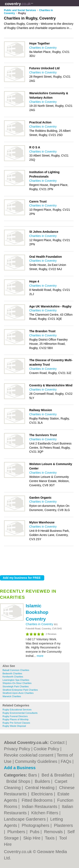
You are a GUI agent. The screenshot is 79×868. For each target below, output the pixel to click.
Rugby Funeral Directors (15, 716)
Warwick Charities (12, 696)
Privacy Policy (17, 749)
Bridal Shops (19, 781)
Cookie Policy (46, 749)
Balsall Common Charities (16, 670)
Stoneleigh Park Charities (16, 686)
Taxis (50, 838)
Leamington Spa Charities (16, 680)
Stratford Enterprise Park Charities (20, 690)
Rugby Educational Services (17, 710)
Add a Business (20, 768)
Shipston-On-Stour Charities (17, 683)
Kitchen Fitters (45, 813)
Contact (57, 743)
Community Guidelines (36, 761)
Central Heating (41, 788)
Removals (54, 832)
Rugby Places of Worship (15, 719)
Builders (43, 781)
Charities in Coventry (40, 624)
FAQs (66, 761)
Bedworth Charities (12, 673)
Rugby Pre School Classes (16, 723)
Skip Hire (33, 838)
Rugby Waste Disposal (14, 726)
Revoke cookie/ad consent (29, 755)
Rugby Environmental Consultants (20, 713)
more (40, 656)
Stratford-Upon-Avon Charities (18, 693)
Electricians (43, 794)
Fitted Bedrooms (38, 800)
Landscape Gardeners (25, 819)
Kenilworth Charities (13, 677)
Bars (33, 775)
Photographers (36, 825)
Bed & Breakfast (57, 775)
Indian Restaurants (40, 807)
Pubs (35, 832)
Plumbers (17, 832)
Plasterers (63, 825)
